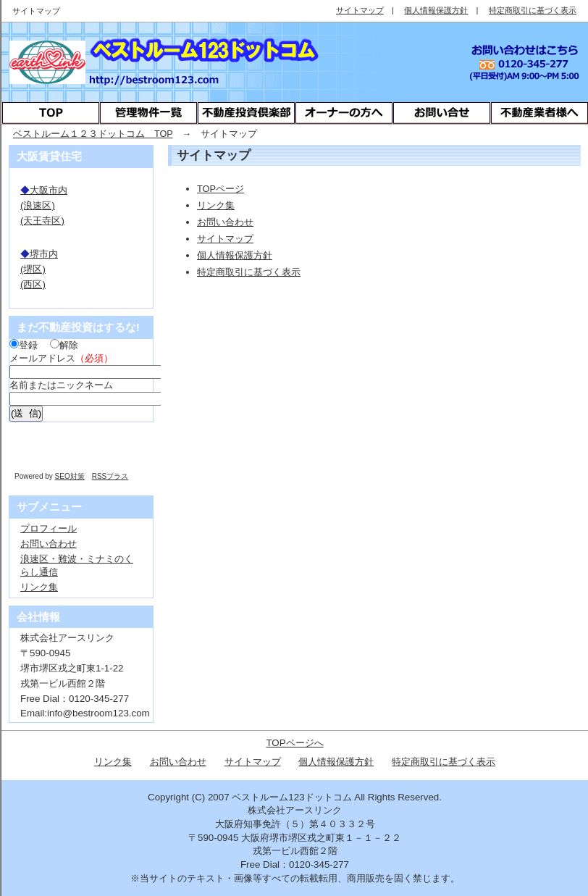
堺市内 (39, 254)
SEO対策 (70, 476)
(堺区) (33, 269)
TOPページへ (294, 743)
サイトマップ (225, 239)
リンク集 (216, 205)
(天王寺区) (42, 221)
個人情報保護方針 (235, 255)
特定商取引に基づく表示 (249, 272)
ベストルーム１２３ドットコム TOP (93, 134)
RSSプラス (110, 476)
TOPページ (220, 189)
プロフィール (49, 528)
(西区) (33, 284)
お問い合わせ (225, 222)
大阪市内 (44, 190)
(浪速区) (38, 205)
